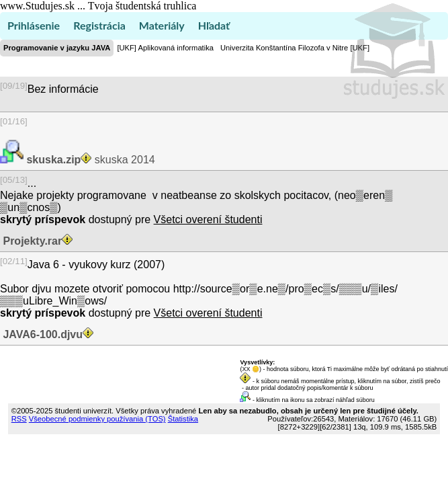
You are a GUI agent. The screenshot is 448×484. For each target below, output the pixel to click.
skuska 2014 (89, 160)
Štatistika (183, 419)
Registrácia (99, 25)
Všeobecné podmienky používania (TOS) (97, 419)
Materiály (162, 25)
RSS (19, 419)
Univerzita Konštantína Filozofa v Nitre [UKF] (295, 48)
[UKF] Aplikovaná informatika (165, 48)
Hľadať (214, 25)
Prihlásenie (34, 25)
